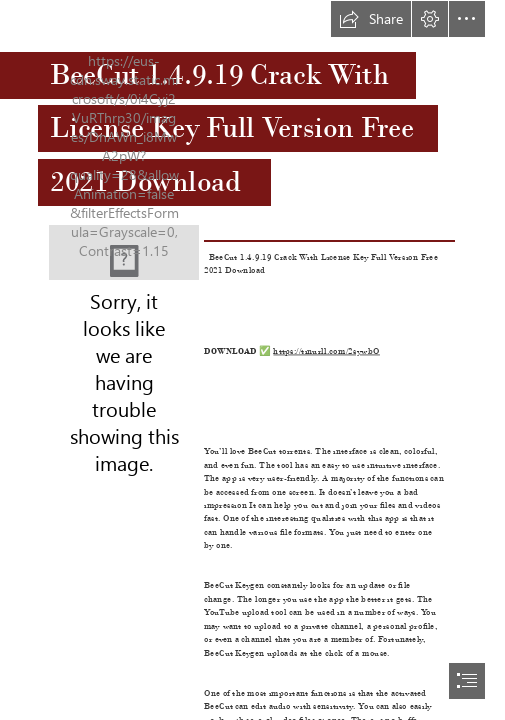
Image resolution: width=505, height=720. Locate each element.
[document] (252, 360)
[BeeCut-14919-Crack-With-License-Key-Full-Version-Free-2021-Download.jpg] (124, 252)
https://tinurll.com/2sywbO (327, 350)
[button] (371, 19)
